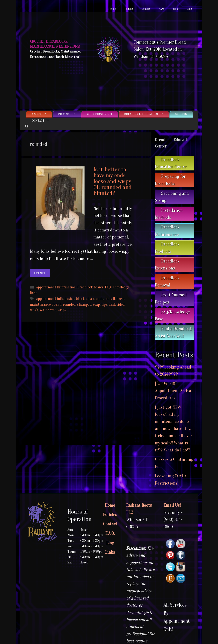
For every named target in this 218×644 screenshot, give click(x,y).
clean (90, 299)
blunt (80, 299)
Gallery (181, 114)
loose (120, 299)
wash (34, 310)
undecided (117, 304)
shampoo (84, 304)
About (42, 114)
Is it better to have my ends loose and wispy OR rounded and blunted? (113, 181)
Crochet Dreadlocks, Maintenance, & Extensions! (55, 44)
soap (96, 304)
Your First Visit (100, 114)
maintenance (40, 304)
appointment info (49, 299)
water (44, 310)
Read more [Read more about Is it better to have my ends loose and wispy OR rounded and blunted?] (40, 273)
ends (100, 299)
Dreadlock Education (147, 114)
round (57, 304)
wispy (62, 310)
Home (113, 9)
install (110, 299)
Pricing (69, 114)
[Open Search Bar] (27, 127)
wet (53, 310)
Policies (129, 9)
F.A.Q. (161, 9)
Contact (146, 9)
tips (104, 304)
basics (69, 299)
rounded (69, 304)
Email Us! (172, 505)
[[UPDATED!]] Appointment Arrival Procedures (174, 391)
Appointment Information (56, 287)
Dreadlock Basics (90, 287)
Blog (175, 9)
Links (189, 9)
